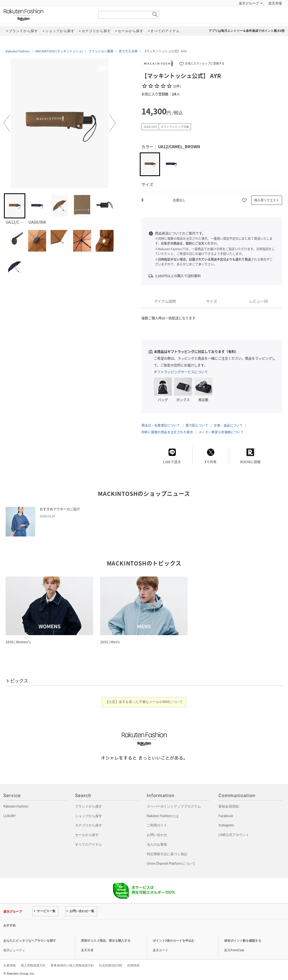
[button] (7, 123)
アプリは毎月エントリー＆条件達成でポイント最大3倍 (247, 31)
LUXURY (10, 816)
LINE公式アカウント (234, 835)
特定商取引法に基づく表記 (167, 854)
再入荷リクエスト (267, 200)
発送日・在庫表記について (161, 425)
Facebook (226, 816)
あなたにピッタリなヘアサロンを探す (30, 941)
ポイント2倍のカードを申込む (174, 941)
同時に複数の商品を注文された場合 (167, 432)
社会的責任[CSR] (111, 965)
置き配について (197, 425)
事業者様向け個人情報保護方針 (72, 965)
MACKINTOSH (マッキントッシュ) (59, 51)
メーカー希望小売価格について (221, 432)
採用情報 (133, 965)
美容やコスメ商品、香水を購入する (106, 941)
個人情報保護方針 (33, 965)
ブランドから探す (89, 806)
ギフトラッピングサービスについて (181, 372)
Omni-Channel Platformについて (171, 864)
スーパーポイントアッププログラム (174, 806)
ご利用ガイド (157, 825)
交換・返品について (228, 425)
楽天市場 (275, 3)
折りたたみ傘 (128, 51)
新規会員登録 (229, 806)
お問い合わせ (157, 835)
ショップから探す (89, 816)
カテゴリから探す (89, 825)
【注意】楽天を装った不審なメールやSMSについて (144, 702)
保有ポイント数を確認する (243, 941)
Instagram (226, 825)
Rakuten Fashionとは (163, 816)
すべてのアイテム (89, 844)
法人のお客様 (157, 844)
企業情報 (10, 965)
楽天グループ (249, 3)
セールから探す (87, 835)
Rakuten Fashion (47, 15)
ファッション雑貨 (101, 51)
